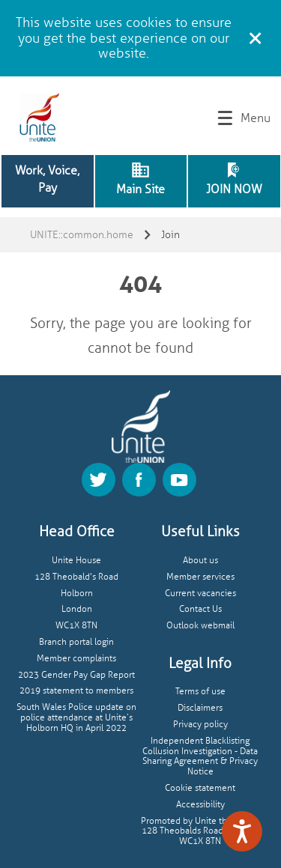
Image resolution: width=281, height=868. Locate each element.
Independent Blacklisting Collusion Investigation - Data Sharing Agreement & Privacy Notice (200, 756)
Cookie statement (200, 788)
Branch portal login (76, 642)
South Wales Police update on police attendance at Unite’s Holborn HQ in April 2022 (76, 718)
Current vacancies (200, 594)
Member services (200, 577)
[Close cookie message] (255, 36)
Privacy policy (200, 725)
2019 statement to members (76, 691)
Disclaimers (200, 708)
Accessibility (200, 805)
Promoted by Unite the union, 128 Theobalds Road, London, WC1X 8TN (200, 832)
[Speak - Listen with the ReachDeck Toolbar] (242, 831)
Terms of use (200, 692)
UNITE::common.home (82, 234)
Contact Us (200, 609)
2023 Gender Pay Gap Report (76, 675)
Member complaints (76, 659)
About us (200, 561)
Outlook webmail (200, 626)
